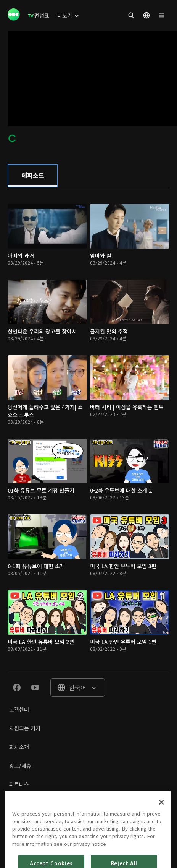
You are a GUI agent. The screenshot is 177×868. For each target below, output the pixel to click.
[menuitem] (39, 15)
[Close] (161, 817)
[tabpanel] (88, 429)
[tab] (33, 176)
